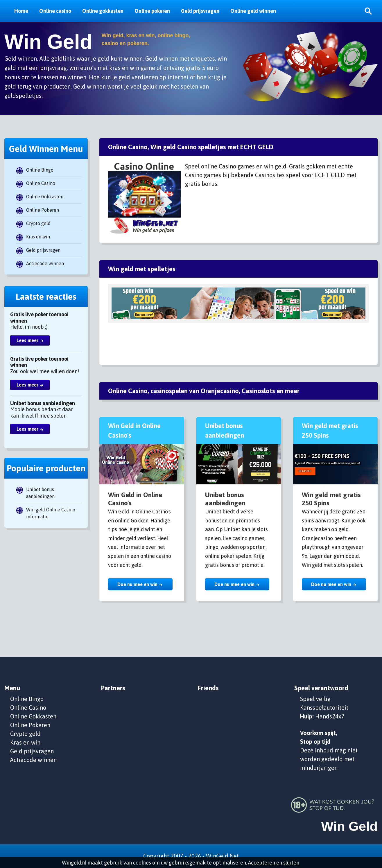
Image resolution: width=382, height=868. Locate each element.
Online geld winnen (253, 11)
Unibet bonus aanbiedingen (40, 493)
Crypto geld (38, 223)
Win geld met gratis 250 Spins (331, 499)
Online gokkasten (103, 11)
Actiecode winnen (45, 263)
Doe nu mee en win (137, 584)
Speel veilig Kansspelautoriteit (324, 703)
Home (21, 11)
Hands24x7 (330, 716)
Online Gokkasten (45, 197)
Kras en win (38, 237)
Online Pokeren (43, 210)
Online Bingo (40, 170)
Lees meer (27, 340)
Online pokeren (152, 11)
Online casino (55, 11)
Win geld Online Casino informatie (51, 513)
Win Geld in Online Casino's (135, 499)
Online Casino (41, 183)
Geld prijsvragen (200, 11)
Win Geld (48, 42)
